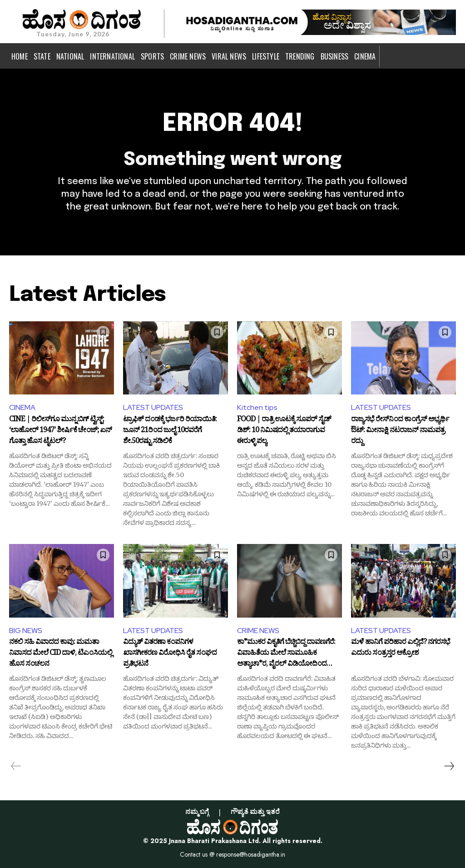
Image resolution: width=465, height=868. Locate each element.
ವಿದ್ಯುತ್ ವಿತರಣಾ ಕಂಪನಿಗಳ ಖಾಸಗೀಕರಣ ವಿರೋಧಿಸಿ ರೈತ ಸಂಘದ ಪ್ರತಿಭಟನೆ (170, 654)
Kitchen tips (257, 407)
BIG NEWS (26, 631)
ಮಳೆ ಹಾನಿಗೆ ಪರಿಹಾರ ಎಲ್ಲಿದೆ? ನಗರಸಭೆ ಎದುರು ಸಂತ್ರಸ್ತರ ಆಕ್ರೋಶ (401, 649)
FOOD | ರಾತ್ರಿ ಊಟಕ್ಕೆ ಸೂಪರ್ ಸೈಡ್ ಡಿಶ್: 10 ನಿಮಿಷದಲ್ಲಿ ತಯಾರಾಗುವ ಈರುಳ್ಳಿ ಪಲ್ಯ (284, 431)
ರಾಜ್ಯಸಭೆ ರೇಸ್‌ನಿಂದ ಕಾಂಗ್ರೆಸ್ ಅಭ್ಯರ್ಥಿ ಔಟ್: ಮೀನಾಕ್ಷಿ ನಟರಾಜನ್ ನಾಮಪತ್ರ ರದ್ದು (400, 431)
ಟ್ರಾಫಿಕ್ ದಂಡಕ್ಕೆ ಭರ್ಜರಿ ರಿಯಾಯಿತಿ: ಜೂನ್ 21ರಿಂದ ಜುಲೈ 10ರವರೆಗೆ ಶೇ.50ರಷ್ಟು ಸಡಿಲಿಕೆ (170, 431)
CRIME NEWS (258, 631)
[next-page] (449, 766)
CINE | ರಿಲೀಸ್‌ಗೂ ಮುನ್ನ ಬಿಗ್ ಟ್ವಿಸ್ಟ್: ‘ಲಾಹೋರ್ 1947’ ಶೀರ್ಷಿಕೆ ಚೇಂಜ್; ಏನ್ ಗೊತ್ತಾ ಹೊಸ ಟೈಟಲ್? (60, 431)
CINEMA (22, 407)
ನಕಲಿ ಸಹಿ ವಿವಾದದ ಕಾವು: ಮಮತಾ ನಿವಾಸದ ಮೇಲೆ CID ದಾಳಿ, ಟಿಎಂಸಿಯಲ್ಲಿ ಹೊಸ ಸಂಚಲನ (61, 654)
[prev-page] (16, 766)
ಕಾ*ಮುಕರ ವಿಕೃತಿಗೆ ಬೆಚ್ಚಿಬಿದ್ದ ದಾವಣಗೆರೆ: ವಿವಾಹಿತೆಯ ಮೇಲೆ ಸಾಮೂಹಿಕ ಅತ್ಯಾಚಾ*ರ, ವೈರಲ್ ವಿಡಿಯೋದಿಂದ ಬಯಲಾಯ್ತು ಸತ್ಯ (286, 654)
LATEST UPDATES (153, 407)
